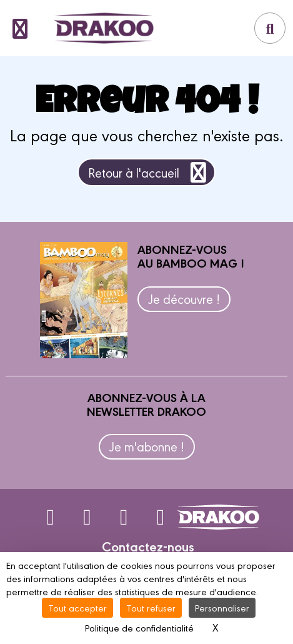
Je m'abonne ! (147, 446)
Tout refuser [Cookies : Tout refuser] (151, 607)
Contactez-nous (148, 546)
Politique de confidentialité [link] (139, 627)
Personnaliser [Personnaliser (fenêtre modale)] (222, 607)
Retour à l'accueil (150, 172)
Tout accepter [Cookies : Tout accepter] (77, 607)
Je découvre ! (184, 299)
